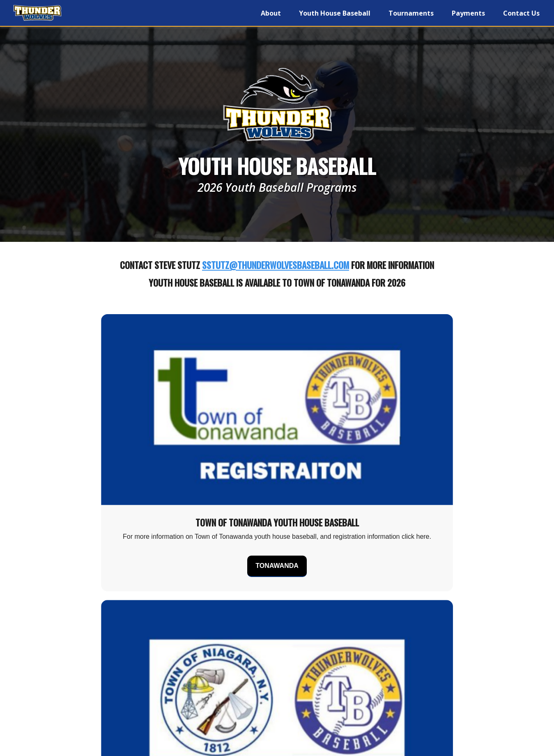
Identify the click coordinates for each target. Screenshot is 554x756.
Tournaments (411, 13)
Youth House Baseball (335, 13)
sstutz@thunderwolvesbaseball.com (276, 265)
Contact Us (521, 13)
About (271, 13)
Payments (468, 13)
